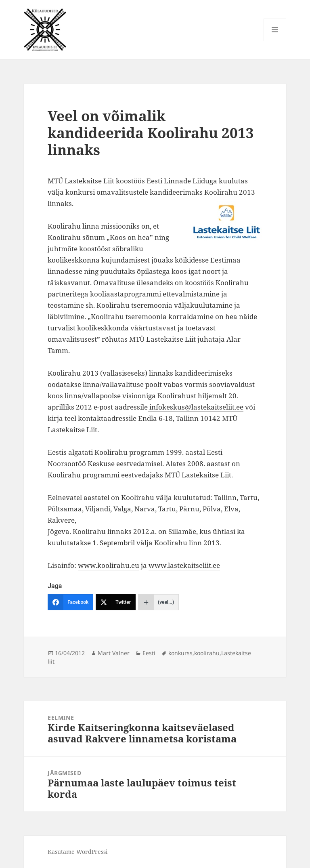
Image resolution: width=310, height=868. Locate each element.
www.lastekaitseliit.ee (184, 565)
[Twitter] (116, 602)
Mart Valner (114, 653)
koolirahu (207, 653)
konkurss (180, 653)
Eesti (149, 653)
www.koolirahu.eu (109, 565)
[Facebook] (70, 602)
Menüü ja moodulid (275, 41)
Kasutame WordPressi (77, 852)
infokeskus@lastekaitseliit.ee (196, 407)
